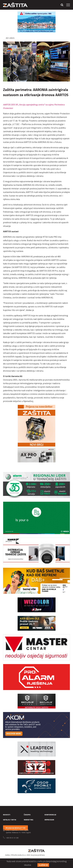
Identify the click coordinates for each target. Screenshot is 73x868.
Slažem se (43, 865)
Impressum (49, 820)
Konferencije (50, 815)
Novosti (7, 815)
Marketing (29, 820)
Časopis (27, 815)
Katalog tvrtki (10, 820)
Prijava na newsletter (15, 828)
